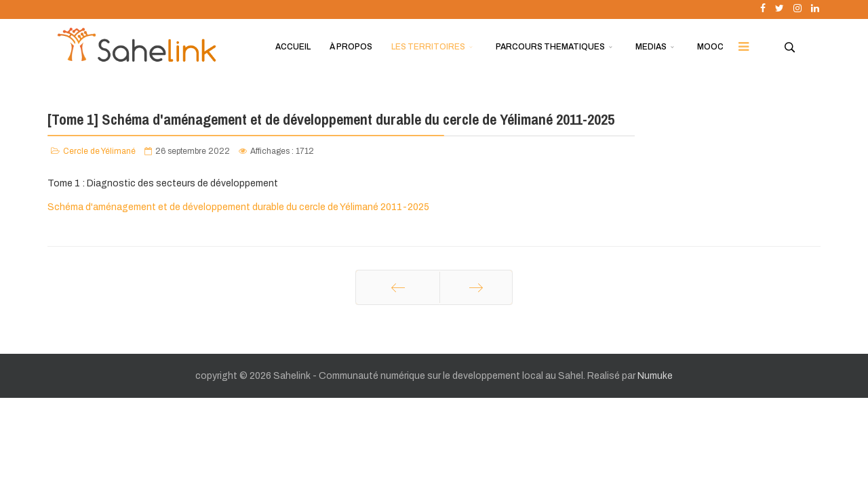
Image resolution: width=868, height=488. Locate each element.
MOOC (710, 47)
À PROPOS (351, 47)
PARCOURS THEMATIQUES (550, 47)
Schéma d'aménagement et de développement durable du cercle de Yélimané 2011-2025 (238, 207)
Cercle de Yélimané (99, 151)
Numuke (655, 376)
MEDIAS (651, 47)
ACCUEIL (293, 47)
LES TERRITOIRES (428, 47)
